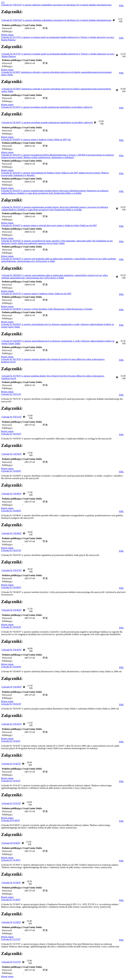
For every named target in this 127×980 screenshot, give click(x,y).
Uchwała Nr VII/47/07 (11, 550)
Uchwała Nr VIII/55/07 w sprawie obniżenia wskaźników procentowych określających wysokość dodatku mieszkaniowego (56, 20)
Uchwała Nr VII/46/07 (11, 587)
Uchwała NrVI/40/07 (11, 820)
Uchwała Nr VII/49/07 (11, 471)
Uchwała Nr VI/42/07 (11, 741)
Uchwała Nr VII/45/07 (11, 627)
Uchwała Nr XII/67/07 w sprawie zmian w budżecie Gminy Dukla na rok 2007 (36, 294)
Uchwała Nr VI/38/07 (11, 900)
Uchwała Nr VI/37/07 (11, 939)
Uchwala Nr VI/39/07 (11, 860)
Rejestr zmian (7, 35)
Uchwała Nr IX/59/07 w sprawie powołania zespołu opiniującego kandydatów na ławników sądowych (47, 107)
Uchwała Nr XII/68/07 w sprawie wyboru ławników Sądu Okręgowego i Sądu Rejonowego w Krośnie (47, 309)
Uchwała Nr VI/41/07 (11, 781)
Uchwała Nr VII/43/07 (11, 704)
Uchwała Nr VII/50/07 (11, 434)
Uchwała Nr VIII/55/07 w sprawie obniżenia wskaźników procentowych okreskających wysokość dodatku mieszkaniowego (56, 5)
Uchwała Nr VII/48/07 (11, 511)
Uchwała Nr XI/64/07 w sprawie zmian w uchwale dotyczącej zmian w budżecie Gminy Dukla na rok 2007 (49, 225)
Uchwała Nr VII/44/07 (11, 667)
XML (121, 6)
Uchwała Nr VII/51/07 (11, 394)
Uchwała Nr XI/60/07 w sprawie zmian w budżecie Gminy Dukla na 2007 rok (36, 139)
